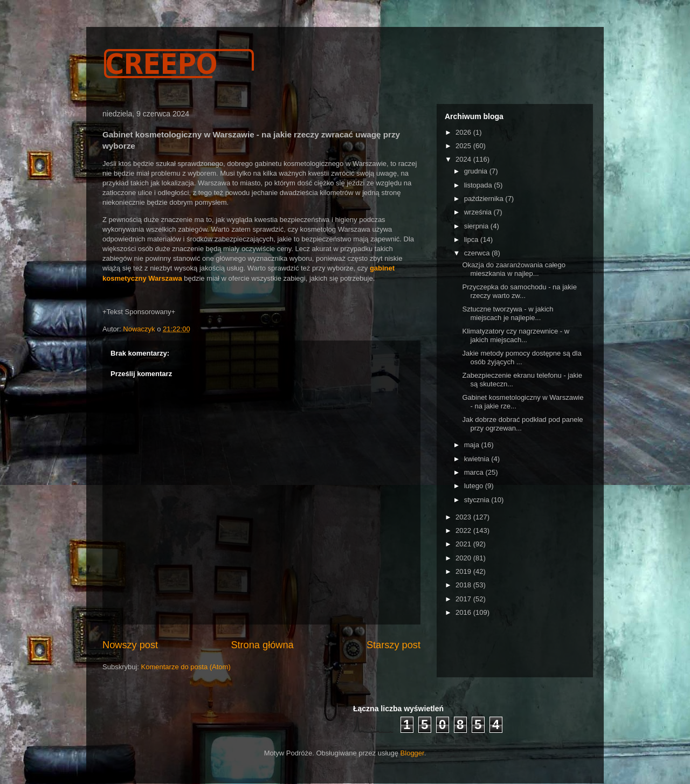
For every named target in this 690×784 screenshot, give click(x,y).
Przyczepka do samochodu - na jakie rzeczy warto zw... (519, 291)
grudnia (477, 171)
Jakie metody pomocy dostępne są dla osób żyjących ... (522, 358)
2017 (464, 599)
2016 (464, 612)
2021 (464, 544)
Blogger (412, 753)
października (485, 199)
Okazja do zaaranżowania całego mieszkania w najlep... (514, 269)
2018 (464, 585)
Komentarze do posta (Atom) (186, 667)
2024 (464, 159)
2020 (464, 558)
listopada (479, 185)
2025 (464, 146)
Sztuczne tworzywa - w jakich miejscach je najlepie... (508, 313)
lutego (475, 486)
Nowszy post (130, 645)
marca (475, 472)
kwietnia (478, 459)
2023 (464, 517)
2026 (464, 132)
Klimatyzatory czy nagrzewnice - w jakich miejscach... (516, 335)
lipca (472, 240)
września (479, 212)
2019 (464, 571)
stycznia (478, 500)
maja (473, 445)
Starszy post (394, 645)
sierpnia (477, 226)
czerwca (478, 253)
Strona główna (262, 645)
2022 (464, 530)
